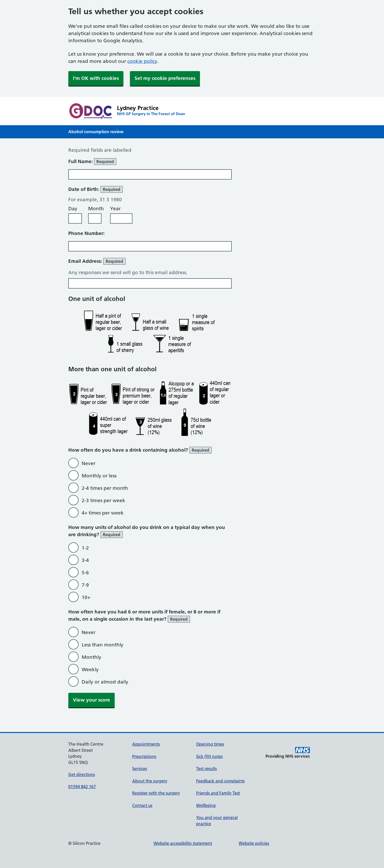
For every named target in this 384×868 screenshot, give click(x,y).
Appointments (146, 744)
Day (73, 209)
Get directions (82, 774)
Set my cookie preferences (165, 78)
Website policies (254, 843)
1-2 (85, 548)
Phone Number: (86, 233)
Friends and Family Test (218, 793)
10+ (86, 597)
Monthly (91, 657)
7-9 (85, 585)
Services (140, 769)
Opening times (210, 744)
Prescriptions (144, 756)
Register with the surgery (156, 793)
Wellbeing (206, 805)
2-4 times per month (105, 488)
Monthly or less (99, 476)
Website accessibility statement (183, 843)
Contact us (142, 805)
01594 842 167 (82, 787)
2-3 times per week (103, 500)
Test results (206, 769)
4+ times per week (103, 513)
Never (89, 463)
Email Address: (97, 261)
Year (115, 209)
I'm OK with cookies (96, 78)
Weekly (90, 669)
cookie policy (142, 61)
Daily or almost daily (105, 682)
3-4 (85, 560)
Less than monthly (103, 645)
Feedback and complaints (220, 781)
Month (96, 209)
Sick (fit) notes (209, 756)
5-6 (85, 573)
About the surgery (150, 781)
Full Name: (92, 162)
